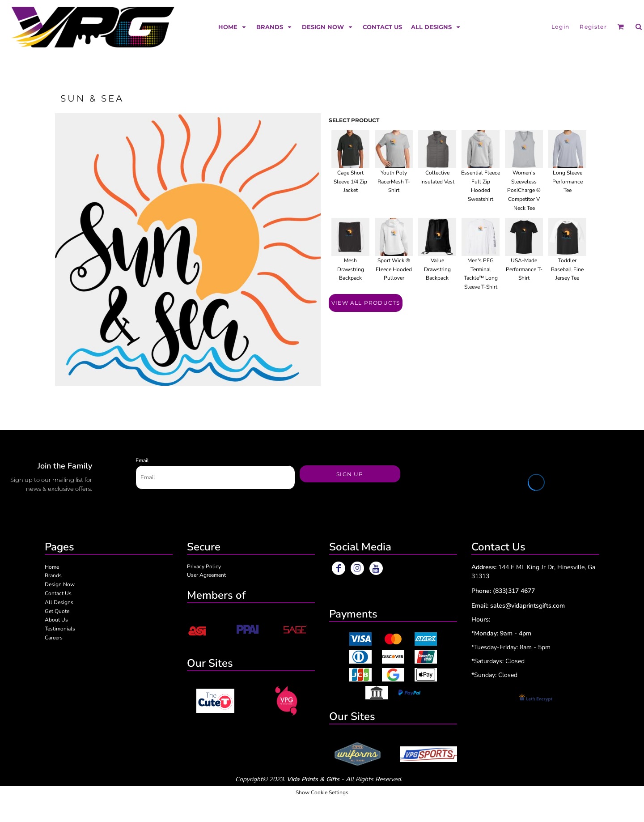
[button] (233, 27)
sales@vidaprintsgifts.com (527, 606)
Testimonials (60, 629)
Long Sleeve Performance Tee (568, 182)
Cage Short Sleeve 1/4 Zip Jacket (350, 182)
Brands (53, 575)
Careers (54, 638)
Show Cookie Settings (322, 792)
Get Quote (57, 611)
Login (561, 27)
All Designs (59, 602)
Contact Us (58, 593)
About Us (56, 620)
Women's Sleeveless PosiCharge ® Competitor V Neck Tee (524, 190)
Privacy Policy (204, 566)
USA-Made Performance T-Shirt (524, 269)
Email (142, 460)
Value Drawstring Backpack (437, 269)
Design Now (60, 584)
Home (52, 567)
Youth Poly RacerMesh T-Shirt (394, 182)
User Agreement (206, 575)
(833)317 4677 (514, 591)
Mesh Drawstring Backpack (351, 269)
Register (593, 27)
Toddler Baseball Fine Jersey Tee (567, 269)
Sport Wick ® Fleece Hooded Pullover (394, 269)
